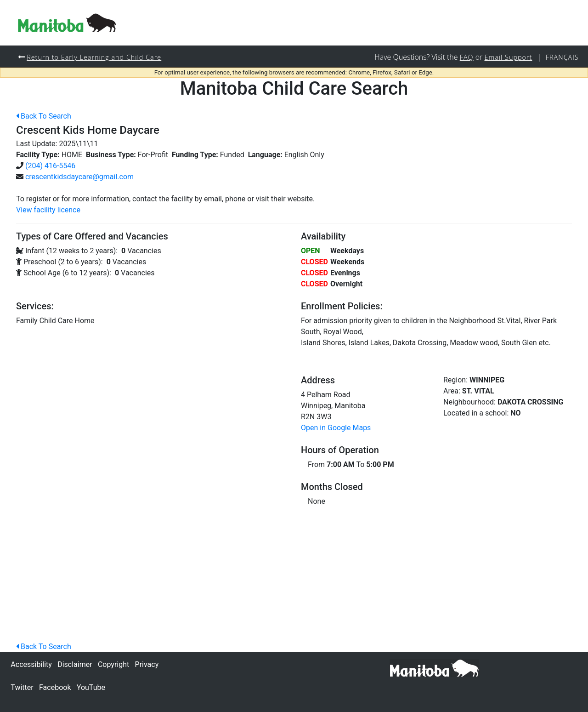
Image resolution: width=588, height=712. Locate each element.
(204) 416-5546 (50, 166)
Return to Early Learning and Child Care (94, 57)
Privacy (147, 664)
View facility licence (48, 210)
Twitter (22, 687)
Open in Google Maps (336, 428)
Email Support (509, 57)
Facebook (55, 687)
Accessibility (31, 664)
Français (562, 57)
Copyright (113, 664)
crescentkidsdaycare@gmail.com (79, 177)
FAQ (467, 57)
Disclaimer (75, 664)
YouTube (91, 687)
